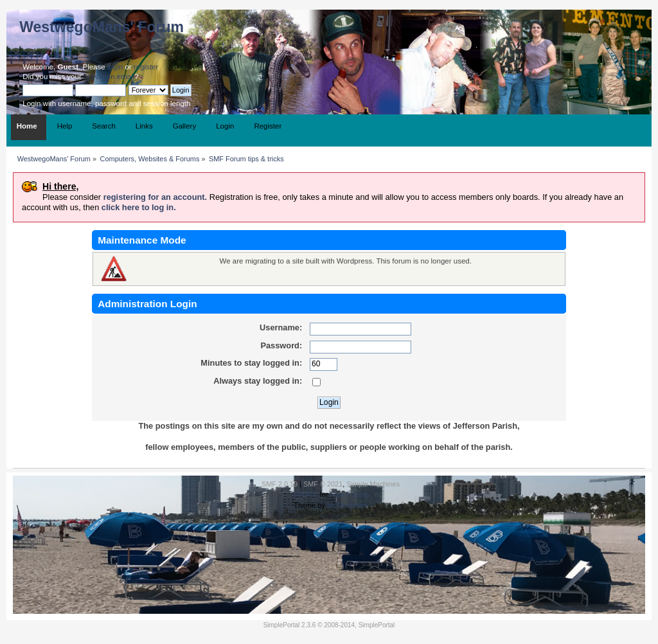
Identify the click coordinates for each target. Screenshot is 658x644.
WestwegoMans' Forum (102, 27)
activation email (109, 76)
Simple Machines (373, 484)
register (146, 67)
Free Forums (350, 494)
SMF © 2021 (323, 484)
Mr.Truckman (347, 505)
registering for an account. (155, 197)
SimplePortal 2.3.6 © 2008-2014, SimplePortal (329, 625)
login (115, 67)
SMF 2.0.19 (280, 484)
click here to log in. (139, 207)
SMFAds (304, 494)
